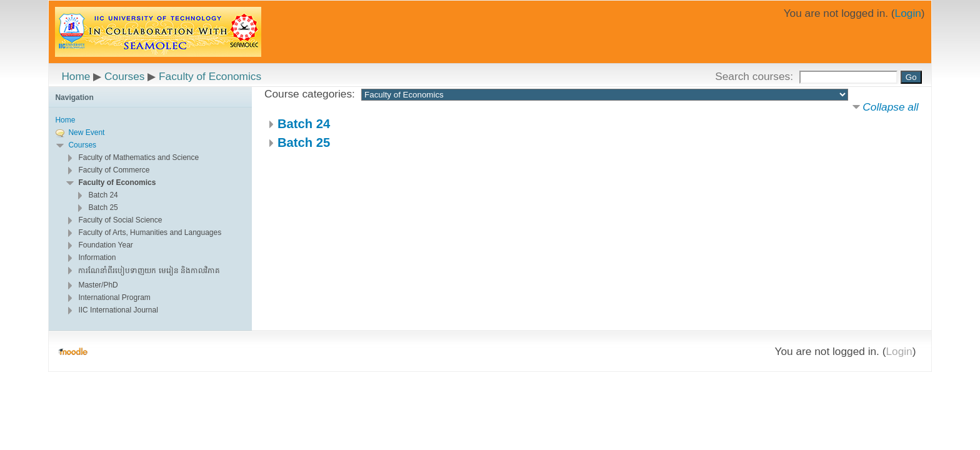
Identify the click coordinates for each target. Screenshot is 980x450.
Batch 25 (304, 142)
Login (908, 13)
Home (76, 76)
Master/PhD (98, 285)
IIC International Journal (118, 310)
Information (97, 257)
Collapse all (890, 107)
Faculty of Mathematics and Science (138, 157)
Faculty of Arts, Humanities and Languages (150, 232)
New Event (86, 132)
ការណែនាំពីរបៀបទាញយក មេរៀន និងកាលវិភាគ (149, 271)
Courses (124, 76)
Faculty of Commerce (114, 170)
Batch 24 (304, 124)
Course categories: (310, 94)
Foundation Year (105, 245)
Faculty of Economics (210, 76)
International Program (114, 297)
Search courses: (756, 76)
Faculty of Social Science (120, 220)
